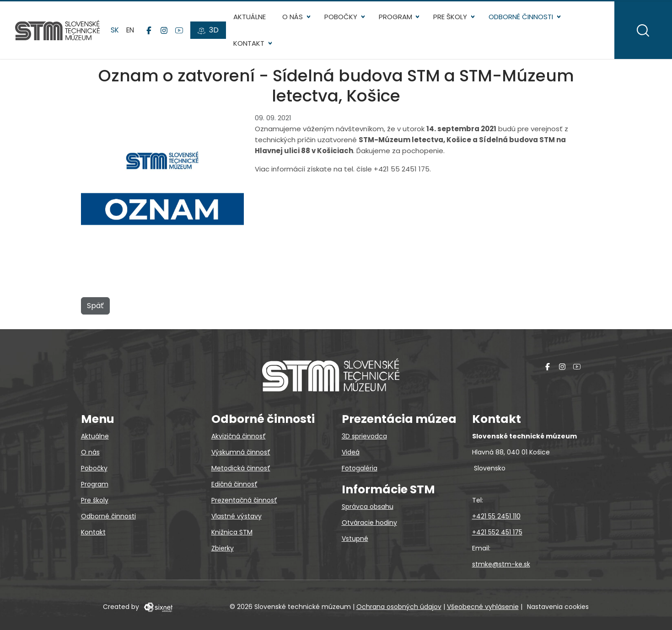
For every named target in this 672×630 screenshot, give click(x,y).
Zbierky (223, 548)
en (132, 32)
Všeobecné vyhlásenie (483, 607)
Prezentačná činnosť (244, 500)
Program (397, 19)
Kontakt (250, 45)
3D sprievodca (364, 436)
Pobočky (342, 19)
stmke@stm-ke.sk (501, 564)
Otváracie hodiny (369, 523)
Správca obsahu (368, 507)
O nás (294, 19)
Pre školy (452, 19)
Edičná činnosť (234, 484)
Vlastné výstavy (237, 516)
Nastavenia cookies (558, 607)
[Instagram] (165, 32)
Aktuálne (251, 19)
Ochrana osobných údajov (399, 607)
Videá (351, 452)
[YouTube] (180, 32)
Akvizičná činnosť (239, 436)
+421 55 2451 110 (496, 516)
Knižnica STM (232, 532)
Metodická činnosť (241, 468)
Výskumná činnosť (241, 452)
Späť (95, 309)
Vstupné (355, 539)
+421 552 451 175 (497, 532)
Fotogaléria (360, 468)
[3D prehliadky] (210, 32)
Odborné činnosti (522, 19)
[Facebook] (150, 32)
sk (116, 32)
